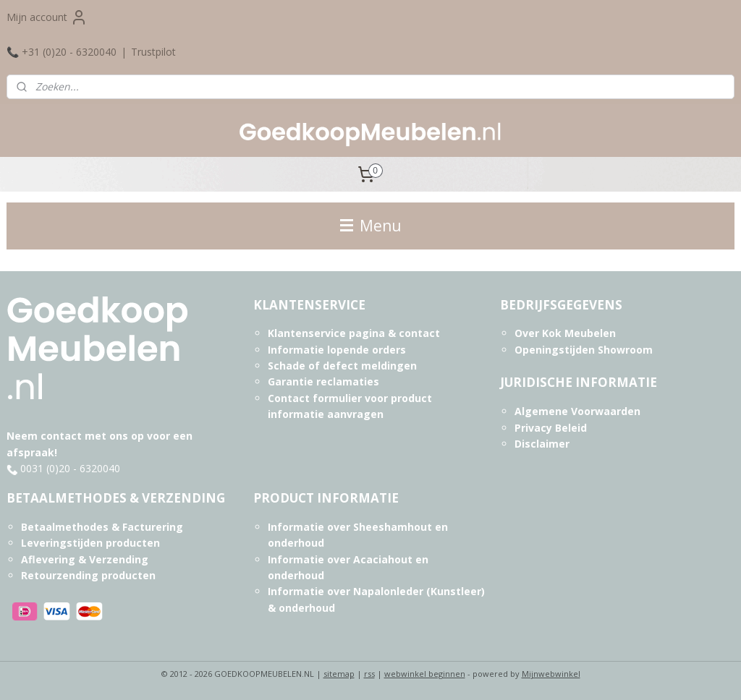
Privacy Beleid (551, 428)
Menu (371, 226)
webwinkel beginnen (425, 674)
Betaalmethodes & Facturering (102, 527)
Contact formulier (315, 398)
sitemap (339, 674)
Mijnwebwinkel (551, 674)
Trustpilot (153, 52)
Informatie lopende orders (337, 350)
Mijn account (47, 17)
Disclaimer (542, 444)
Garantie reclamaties (323, 381)
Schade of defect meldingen (342, 366)
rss (369, 674)
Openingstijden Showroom (584, 350)
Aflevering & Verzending (85, 559)
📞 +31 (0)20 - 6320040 (62, 52)
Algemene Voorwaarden (577, 411)
